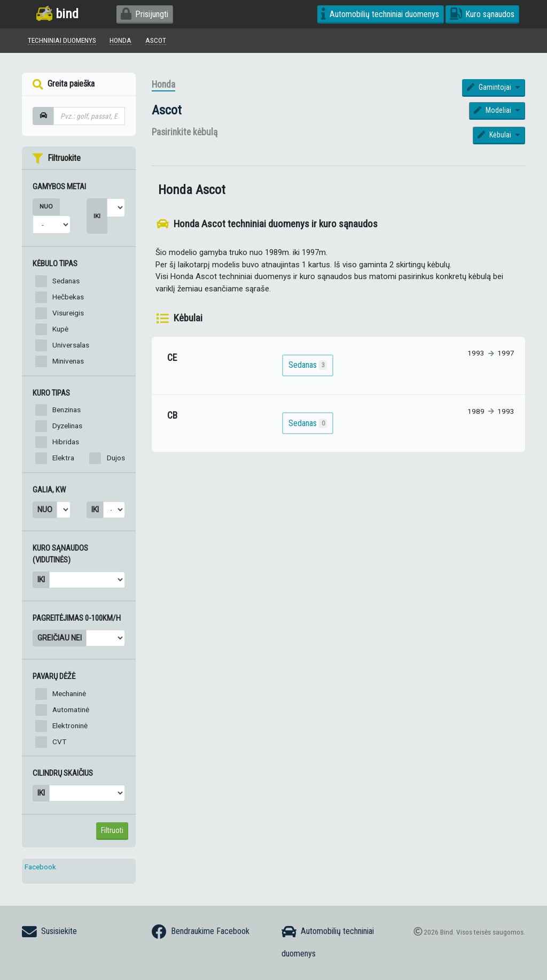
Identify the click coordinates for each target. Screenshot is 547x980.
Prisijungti (144, 14)
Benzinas (67, 410)
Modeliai (494, 110)
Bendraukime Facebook (201, 932)
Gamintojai (490, 87)
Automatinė (71, 709)
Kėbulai (495, 135)
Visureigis (68, 313)
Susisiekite (49, 932)
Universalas (71, 345)
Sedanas (66, 281)
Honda (163, 84)
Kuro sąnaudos (482, 14)
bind (57, 14)
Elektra (63, 458)
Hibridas (66, 442)
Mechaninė (69, 693)
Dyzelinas (67, 426)
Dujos (116, 458)
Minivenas (68, 361)
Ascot (167, 110)
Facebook (40, 867)
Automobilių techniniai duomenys (380, 14)
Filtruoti (112, 830)
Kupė (60, 329)
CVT (59, 742)
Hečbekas (68, 297)
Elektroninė (70, 726)
